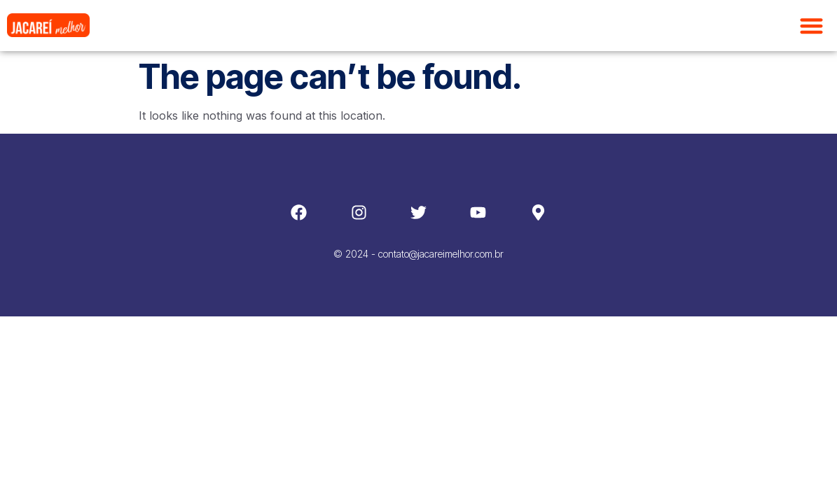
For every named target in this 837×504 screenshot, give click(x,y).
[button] (812, 26)
